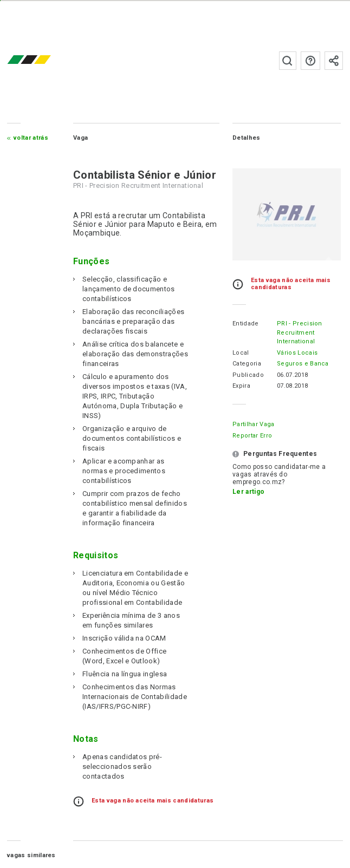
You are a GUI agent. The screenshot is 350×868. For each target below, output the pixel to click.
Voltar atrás (31, 138)
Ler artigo (248, 492)
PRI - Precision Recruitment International (300, 332)
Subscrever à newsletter (334, 61)
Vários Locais (297, 353)
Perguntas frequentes (310, 61)
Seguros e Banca (303, 364)
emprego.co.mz (45, 60)
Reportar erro (252, 436)
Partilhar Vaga (253, 424)
